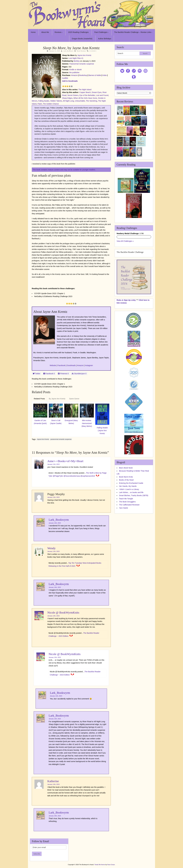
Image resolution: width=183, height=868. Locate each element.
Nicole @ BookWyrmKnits (63, 613)
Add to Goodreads (70, 81)
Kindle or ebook (75, 70)
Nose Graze (111, 865)
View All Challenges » (125, 241)
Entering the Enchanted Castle (131, 483)
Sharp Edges (67, 98)
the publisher (74, 72)
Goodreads (71, 365)
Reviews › (59, 32)
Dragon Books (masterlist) (82, 39)
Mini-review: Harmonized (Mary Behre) (87, 423)
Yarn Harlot (124, 508)
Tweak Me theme (100, 865)
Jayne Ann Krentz (84, 55)
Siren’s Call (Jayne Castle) (56, 422)
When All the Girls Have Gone (85, 98)
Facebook (61, 365)
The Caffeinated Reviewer (129, 505)
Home (33, 32)
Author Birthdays (105, 39)
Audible (65, 78)
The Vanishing (91, 101)
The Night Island (85, 90)
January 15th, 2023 (55, 816)
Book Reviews (81, 51)
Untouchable (80, 101)
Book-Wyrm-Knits (126, 477)
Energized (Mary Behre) (71, 422)
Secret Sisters (73, 95)
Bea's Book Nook (126, 468)
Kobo (105, 75)
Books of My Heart (126, 480)
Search (145, 53)
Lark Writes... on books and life (131, 492)
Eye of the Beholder (87, 95)
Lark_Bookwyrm (68, 51)
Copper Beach (85, 92)
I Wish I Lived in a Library (129, 489)
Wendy (52, 548)
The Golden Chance (51, 104)
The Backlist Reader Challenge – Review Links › (133, 32)
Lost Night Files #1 (76, 58)
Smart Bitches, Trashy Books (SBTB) (134, 495)
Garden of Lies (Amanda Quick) (40, 422)
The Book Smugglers (127, 502)
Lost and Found (102, 95)
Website (53, 365)
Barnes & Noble (95, 75)
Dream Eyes (97, 92)
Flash (40, 104)
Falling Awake (44, 101)
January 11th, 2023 (54, 464)
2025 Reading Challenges (78, 32)
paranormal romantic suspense (61, 439)
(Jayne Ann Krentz (102, 431)
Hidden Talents (56, 101)
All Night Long (68, 101)
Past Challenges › (101, 32)
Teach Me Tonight (126, 499)
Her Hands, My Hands (128, 486)
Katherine (53, 781)
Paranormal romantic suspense (82, 64)
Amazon (74, 75)
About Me (45, 32)
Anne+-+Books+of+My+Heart (65, 461)
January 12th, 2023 (55, 523)
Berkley (77, 61)
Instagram (89, 365)
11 (90, 51)
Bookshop (83, 75)
